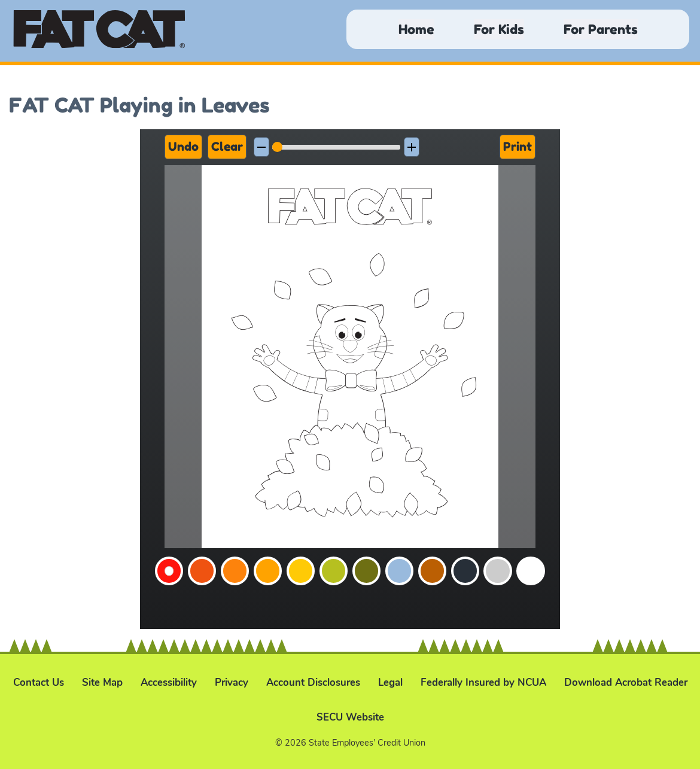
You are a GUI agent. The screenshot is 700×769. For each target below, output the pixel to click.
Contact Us (39, 683)
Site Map (102, 683)
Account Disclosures (313, 683)
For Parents (601, 29)
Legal (390, 683)
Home (416, 29)
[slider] (336, 147)
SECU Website (350, 717)
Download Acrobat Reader (626, 683)
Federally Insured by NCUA (483, 683)
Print (518, 147)
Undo (183, 147)
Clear (227, 147)
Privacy (232, 683)
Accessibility (169, 683)
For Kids (499, 29)
